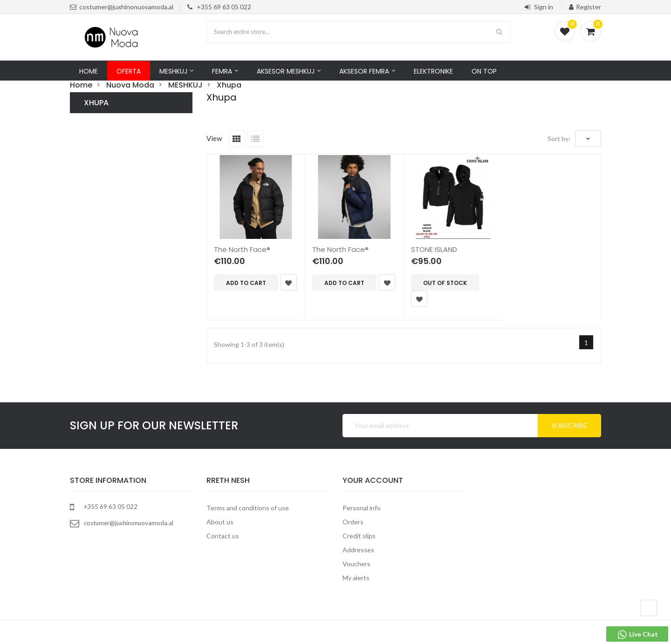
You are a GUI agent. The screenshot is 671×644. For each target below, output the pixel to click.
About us (220, 522)
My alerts (356, 578)
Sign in (540, 7)
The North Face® (242, 249)
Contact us (223, 536)
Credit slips (359, 536)
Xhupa (96, 103)
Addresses (358, 550)
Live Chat (637, 635)
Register (585, 7)
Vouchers (356, 564)
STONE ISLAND (434, 249)
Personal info (362, 508)
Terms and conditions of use (248, 508)
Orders (353, 522)
